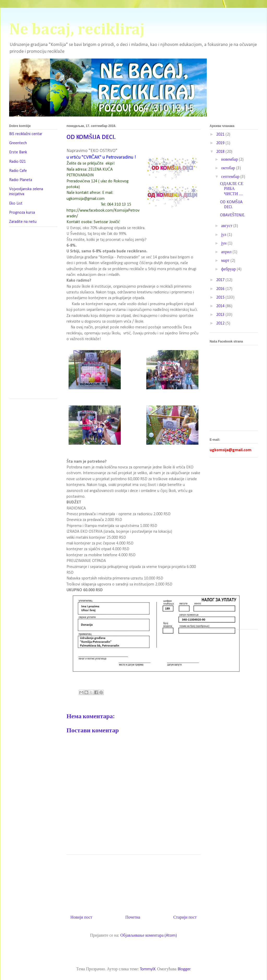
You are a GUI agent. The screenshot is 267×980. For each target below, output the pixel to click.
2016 (221, 289)
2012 (221, 323)
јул (224, 235)
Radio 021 (17, 162)
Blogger (184, 969)
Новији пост (81, 918)
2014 (221, 306)
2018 (221, 152)
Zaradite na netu (23, 222)
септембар (231, 177)
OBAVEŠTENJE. (233, 215)
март (226, 261)
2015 (221, 298)
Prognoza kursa (22, 213)
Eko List (16, 204)
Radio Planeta (21, 180)
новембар (230, 160)
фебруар (229, 269)
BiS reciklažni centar (26, 134)
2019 (221, 143)
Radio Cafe (18, 171)
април (227, 252)
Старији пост (185, 918)
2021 (221, 135)
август (227, 226)
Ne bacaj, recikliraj (77, 30)
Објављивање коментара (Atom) (148, 936)
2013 (221, 315)
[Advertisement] (161, 883)
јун (224, 243)
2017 (221, 280)
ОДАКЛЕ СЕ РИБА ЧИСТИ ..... (232, 189)
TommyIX (148, 969)
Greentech (18, 143)
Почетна (133, 918)
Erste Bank (18, 152)
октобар (229, 168)
